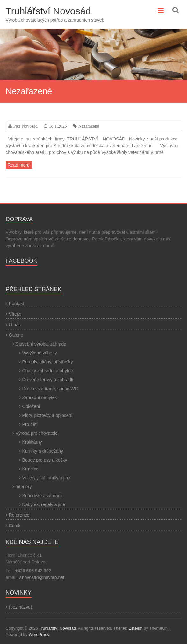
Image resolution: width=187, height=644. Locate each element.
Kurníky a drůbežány (43, 451)
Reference (19, 515)
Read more (19, 165)
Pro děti (30, 424)
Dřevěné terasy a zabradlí (48, 380)
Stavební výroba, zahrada (41, 344)
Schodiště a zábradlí (43, 496)
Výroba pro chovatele (37, 433)
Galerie (16, 335)
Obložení (31, 406)
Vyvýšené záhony (40, 353)
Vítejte (15, 314)
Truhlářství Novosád (48, 11)
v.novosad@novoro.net (42, 577)
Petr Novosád (25, 126)
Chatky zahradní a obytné (48, 371)
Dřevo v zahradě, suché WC (50, 389)
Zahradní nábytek (40, 397)
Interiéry (24, 487)
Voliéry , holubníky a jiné (46, 478)
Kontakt (16, 304)
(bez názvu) (21, 607)
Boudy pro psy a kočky (45, 460)
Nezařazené (89, 126)
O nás (15, 325)
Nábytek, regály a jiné (44, 504)
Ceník (15, 526)
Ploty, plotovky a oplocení (47, 415)
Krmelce (30, 469)
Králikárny (32, 442)
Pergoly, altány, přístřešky (48, 362)
